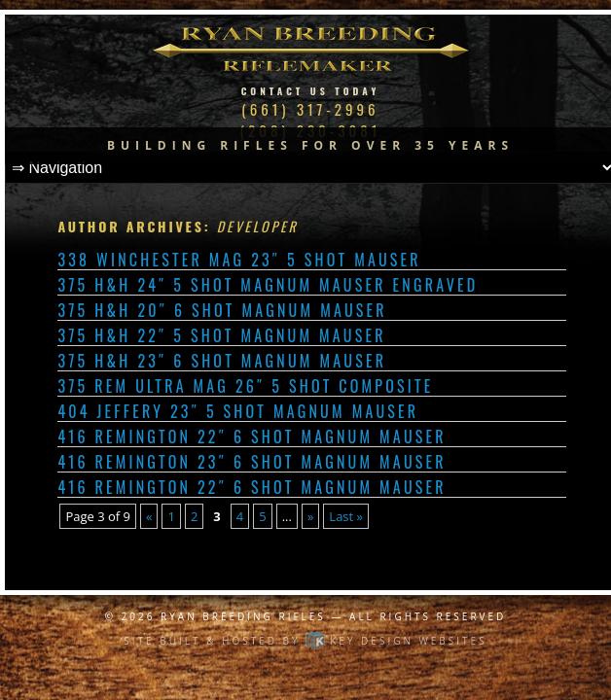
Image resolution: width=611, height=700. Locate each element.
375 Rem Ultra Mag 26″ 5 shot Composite (245, 386)
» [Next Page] (310, 516)
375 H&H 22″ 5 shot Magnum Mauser (221, 335)
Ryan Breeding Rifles (243, 616)
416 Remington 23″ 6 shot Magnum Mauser (252, 462)
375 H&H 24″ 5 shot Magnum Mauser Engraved (268, 285)
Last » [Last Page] (346, 516)
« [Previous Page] (149, 516)
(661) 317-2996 (310, 109)
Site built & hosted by (305, 641)
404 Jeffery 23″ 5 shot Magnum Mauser (238, 411)
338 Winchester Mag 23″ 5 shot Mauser (239, 260)
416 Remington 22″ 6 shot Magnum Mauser (252, 437)
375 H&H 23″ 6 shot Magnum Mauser (222, 361)
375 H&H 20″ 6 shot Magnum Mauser (222, 310)
